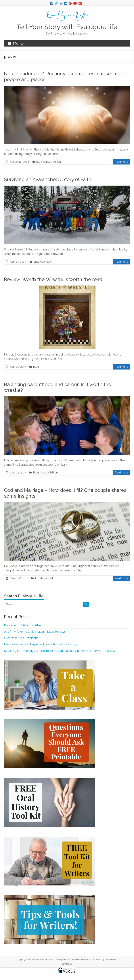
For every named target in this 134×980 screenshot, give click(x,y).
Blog (39, 162)
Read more (121, 162)
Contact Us (67, 964)
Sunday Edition (52, 162)
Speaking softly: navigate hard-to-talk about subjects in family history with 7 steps (59, 651)
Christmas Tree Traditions (21, 638)
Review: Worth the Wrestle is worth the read (53, 279)
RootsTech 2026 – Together (23, 625)
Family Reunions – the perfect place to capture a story (41, 644)
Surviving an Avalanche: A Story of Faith (48, 179)
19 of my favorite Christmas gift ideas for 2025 (35, 632)
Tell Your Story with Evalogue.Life (67, 27)
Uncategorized (42, 262)
